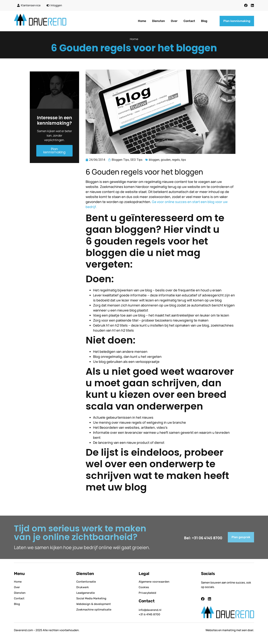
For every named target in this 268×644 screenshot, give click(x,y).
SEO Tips (136, 160)
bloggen (154, 160)
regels (176, 160)
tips (184, 160)
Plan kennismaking (54, 151)
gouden (166, 160)
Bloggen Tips (120, 160)
